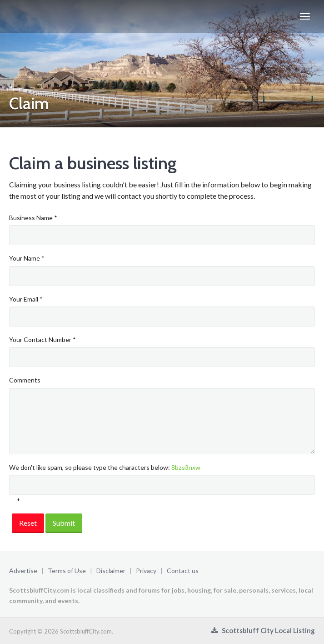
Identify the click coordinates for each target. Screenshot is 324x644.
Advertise (23, 571)
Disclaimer (111, 571)
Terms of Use (67, 571)
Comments (25, 380)
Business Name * (33, 218)
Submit (64, 523)
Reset (28, 523)
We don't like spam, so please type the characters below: (105, 467)
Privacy (146, 571)
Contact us (183, 571)
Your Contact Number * (42, 340)
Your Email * (26, 299)
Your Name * (27, 258)
